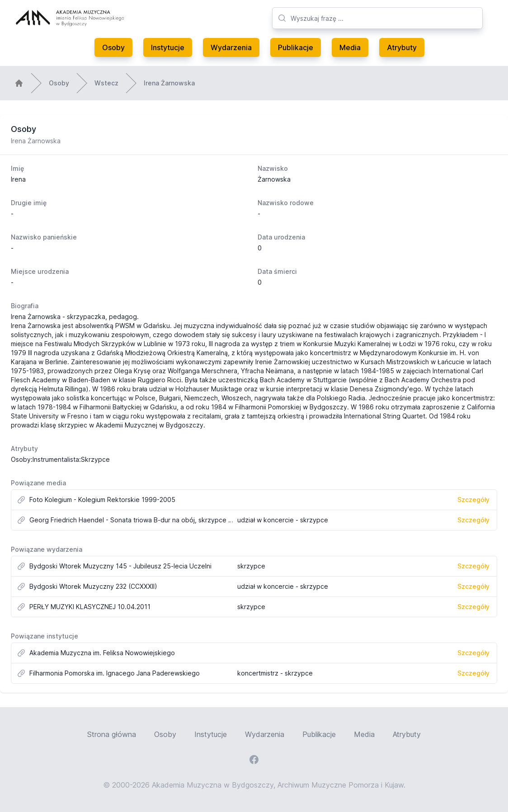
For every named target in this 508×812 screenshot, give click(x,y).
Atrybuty (402, 47)
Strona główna (112, 734)
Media (350, 47)
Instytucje (168, 47)
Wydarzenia (231, 47)
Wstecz (106, 83)
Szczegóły (473, 500)
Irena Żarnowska (169, 83)
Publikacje (296, 47)
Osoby (113, 47)
